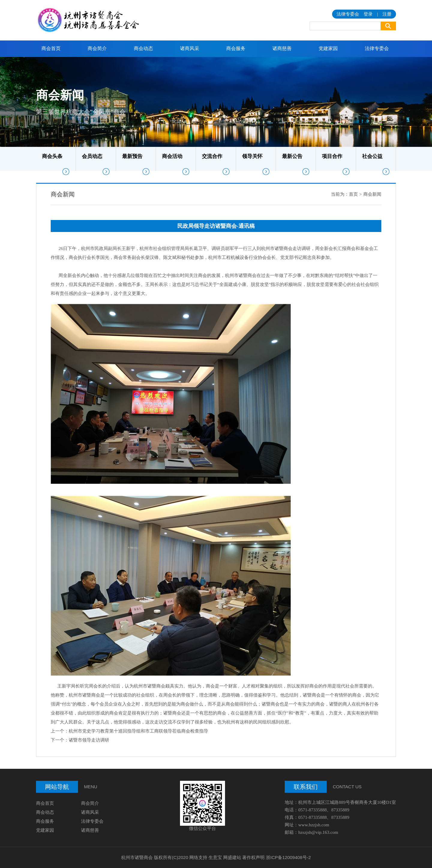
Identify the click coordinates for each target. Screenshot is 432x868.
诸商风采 (190, 48)
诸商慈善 (282, 48)
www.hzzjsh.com (314, 825)
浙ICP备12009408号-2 (288, 857)
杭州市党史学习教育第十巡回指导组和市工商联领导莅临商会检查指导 (138, 731)
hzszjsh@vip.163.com (318, 832)
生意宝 (215, 857)
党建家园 (328, 48)
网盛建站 (232, 857)
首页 (353, 194)
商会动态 (143, 48)
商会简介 (97, 48)
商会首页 (51, 48)
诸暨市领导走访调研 (89, 740)
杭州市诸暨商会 (137, 857)
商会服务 (236, 48)
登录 (368, 14)
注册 (387, 14)
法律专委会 (377, 48)
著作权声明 (253, 857)
